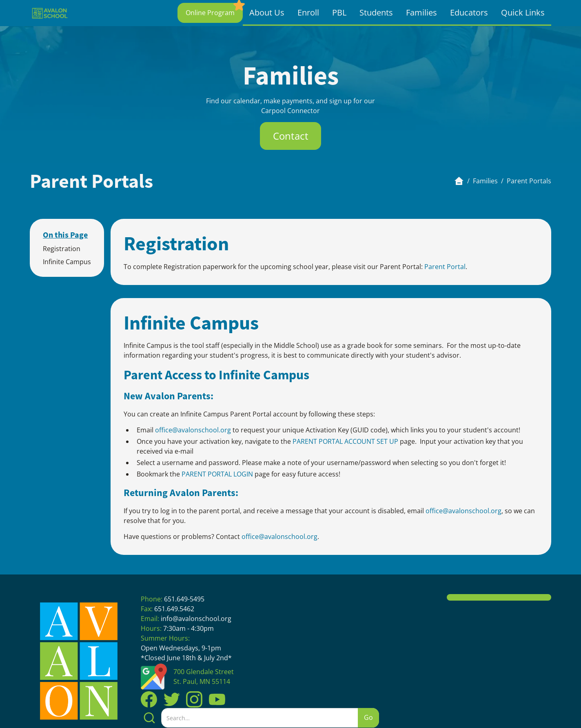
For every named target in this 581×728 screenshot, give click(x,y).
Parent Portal (445, 267)
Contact (291, 136)
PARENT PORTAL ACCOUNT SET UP (345, 441)
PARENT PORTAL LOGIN (217, 474)
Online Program (210, 13)
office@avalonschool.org (194, 430)
